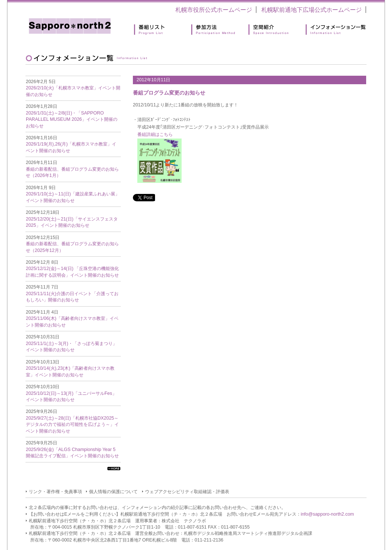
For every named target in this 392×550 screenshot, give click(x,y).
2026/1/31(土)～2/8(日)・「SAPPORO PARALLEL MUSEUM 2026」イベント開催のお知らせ (72, 119)
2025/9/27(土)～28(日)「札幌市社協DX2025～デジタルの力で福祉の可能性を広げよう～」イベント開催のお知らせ (72, 425)
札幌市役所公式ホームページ (214, 10)
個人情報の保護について (113, 492)
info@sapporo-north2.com (327, 514)
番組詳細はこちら (155, 134)
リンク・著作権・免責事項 (55, 492)
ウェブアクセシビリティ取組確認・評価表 (187, 492)
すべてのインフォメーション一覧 (114, 469)
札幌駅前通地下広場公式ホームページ (312, 10)
